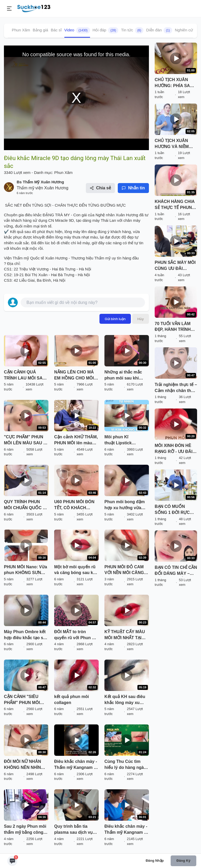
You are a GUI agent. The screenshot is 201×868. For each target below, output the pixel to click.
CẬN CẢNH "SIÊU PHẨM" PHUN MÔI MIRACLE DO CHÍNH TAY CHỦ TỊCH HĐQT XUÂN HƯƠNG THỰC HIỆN (25, 700)
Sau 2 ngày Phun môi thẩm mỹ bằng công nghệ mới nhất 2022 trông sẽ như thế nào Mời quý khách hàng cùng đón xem (25, 830)
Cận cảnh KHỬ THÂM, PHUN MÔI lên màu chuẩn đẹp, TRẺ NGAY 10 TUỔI (76, 440)
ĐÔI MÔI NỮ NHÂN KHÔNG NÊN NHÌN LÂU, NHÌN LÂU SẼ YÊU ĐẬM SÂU (23, 765)
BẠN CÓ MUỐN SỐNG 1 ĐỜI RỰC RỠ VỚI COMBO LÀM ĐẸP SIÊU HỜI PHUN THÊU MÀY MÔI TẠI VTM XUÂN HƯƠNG (176, 510)
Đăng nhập (155, 861)
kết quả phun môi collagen (72, 700)
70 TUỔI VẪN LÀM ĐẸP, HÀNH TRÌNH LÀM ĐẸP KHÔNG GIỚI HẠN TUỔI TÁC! (175, 327)
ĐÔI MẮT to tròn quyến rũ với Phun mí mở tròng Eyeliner (76, 635)
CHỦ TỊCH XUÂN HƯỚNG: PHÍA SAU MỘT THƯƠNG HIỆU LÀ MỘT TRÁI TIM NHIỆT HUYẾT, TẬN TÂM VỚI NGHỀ (175, 83)
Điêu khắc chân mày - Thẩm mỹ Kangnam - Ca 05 (76, 765)
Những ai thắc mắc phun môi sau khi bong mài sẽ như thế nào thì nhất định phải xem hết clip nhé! (126, 376)
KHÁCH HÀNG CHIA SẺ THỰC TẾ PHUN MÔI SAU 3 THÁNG (175, 205)
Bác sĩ (56, 30)
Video (77, 30)
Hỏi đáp (106, 30)
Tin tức (132, 30)
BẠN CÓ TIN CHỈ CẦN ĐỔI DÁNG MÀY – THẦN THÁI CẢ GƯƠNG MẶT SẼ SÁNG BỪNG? (176, 571)
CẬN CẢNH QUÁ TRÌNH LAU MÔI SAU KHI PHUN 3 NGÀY (25, 376)
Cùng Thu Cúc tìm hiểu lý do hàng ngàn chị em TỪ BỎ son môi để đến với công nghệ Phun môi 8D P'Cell (125, 765)
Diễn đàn (159, 30)
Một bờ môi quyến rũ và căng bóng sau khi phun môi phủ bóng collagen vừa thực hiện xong (76, 570)
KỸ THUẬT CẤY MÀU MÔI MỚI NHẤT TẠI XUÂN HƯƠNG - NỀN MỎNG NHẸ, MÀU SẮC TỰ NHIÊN (127, 635)
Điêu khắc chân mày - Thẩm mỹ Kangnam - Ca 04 (126, 830)
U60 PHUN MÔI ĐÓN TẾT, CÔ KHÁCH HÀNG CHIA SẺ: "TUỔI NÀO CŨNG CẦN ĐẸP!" (74, 505)
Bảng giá (40, 30)
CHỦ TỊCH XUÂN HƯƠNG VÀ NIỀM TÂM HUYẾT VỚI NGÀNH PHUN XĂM (174, 144)
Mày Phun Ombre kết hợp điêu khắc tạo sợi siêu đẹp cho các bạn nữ (25, 635)
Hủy (141, 319)
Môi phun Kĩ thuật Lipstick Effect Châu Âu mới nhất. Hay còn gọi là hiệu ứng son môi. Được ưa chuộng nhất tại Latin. (126, 440)
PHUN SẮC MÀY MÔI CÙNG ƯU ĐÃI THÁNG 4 (175, 266)
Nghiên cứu (185, 30)
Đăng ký (183, 861)
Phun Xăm (21, 30)
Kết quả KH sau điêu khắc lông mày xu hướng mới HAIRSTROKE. (125, 700)
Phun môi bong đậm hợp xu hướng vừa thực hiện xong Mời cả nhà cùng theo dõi (125, 505)
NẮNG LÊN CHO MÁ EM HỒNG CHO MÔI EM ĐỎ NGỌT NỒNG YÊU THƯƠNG (75, 376)
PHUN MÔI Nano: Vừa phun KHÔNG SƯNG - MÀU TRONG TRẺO (26, 570)
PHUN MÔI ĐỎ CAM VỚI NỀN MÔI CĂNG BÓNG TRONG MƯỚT (126, 570)
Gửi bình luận (115, 319)
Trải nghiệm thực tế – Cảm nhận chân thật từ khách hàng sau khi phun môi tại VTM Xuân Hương (176, 388)
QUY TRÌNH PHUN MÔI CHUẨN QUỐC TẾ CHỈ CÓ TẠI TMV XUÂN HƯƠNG (26, 505)
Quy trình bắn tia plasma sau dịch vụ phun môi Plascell (73, 830)
